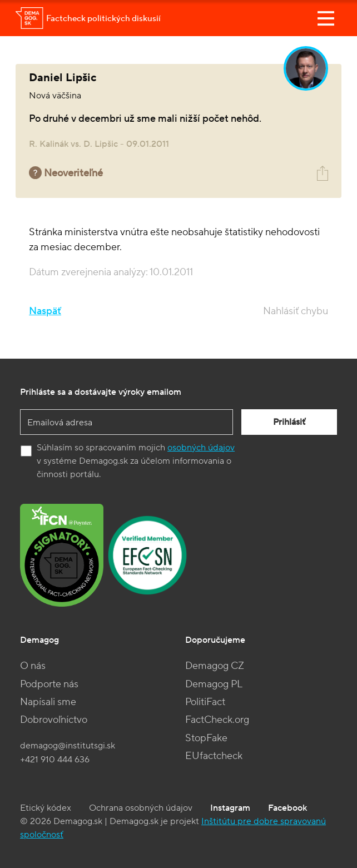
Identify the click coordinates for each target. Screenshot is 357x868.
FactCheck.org (217, 720)
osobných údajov (201, 448)
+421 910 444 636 (55, 760)
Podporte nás (49, 684)
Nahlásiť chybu (296, 311)
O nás (33, 666)
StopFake (206, 738)
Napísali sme (48, 702)
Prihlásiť (289, 422)
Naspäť (45, 311)
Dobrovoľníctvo (54, 720)
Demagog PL (214, 684)
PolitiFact (205, 702)
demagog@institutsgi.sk (68, 746)
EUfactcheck (214, 756)
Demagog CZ (215, 666)
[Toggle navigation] (326, 18)
